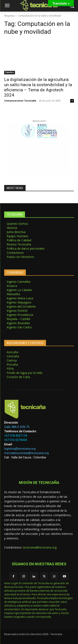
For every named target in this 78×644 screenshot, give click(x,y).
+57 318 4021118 (16, 436)
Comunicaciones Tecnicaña (20, 101)
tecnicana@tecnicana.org (40, 547)
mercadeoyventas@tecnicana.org (26, 453)
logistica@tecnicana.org (20, 449)
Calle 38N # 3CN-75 (17, 427)
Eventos (10, 72)
